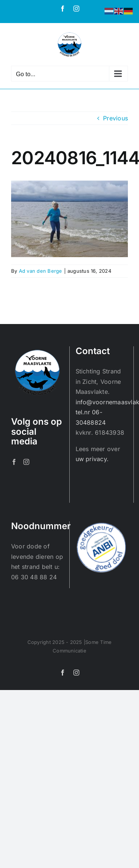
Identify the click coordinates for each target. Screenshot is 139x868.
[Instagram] (26, 462)
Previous (115, 118)
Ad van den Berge (41, 271)
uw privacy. (92, 459)
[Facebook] (14, 462)
